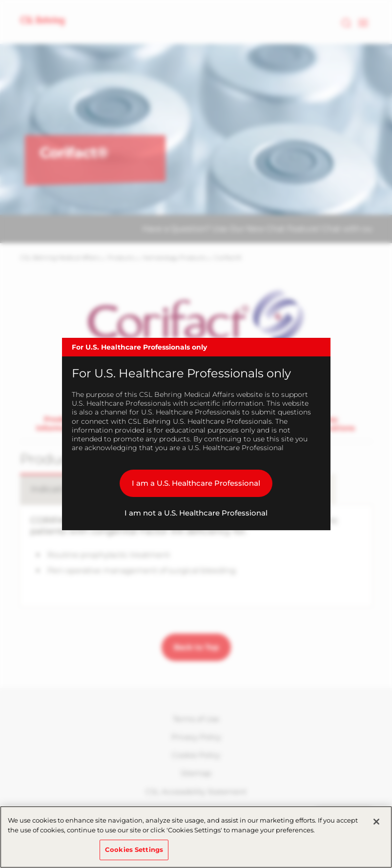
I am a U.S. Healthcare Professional (196, 483)
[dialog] (196, 434)
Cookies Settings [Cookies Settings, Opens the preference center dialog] (134, 849)
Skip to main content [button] (0, 0)
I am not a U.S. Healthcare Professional (196, 513)
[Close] (376, 822)
